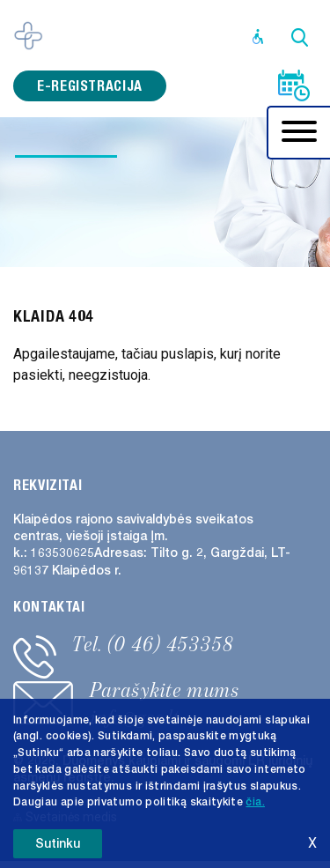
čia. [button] (255, 802)
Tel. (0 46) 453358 (153, 644)
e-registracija (90, 86)
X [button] (312, 843)
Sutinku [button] (58, 844)
